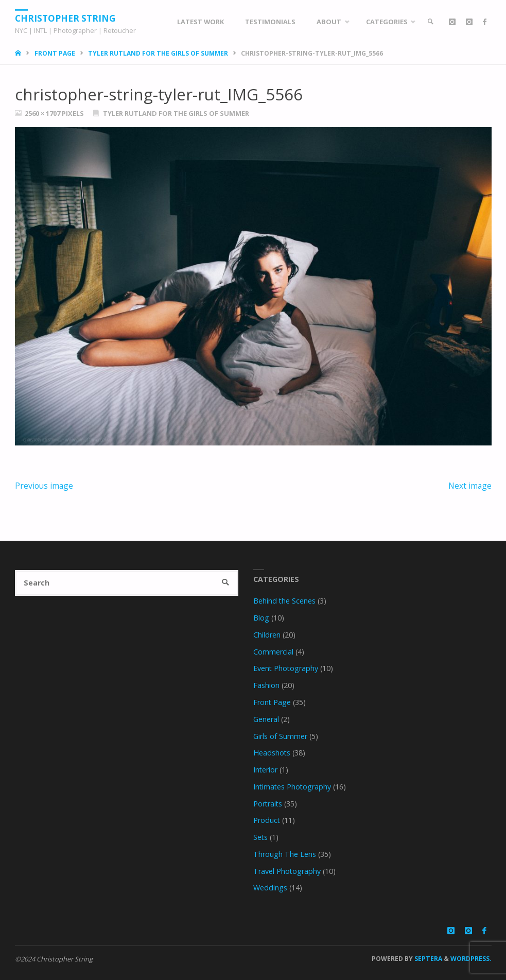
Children (267, 635)
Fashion (266, 685)
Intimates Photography (292, 787)
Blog (261, 618)
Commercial (273, 652)
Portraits (268, 804)
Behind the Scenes (284, 601)
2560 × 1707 (43, 113)
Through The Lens (285, 854)
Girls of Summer (280, 736)
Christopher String (65, 18)
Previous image (44, 486)
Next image (470, 486)
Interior (265, 770)
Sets (260, 837)
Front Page (55, 53)
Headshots (272, 753)
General (266, 719)
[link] (431, 22)
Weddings (270, 888)
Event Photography (286, 668)
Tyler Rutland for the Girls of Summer (158, 53)
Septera (428, 959)
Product (267, 820)
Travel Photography (287, 871)
